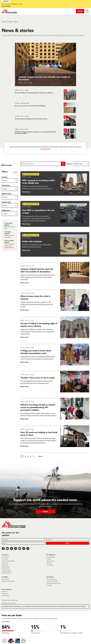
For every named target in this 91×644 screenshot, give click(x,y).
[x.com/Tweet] (11, 548)
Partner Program (6, 567)
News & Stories (5, 579)
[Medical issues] (10, 197)
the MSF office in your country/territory (9, 246)
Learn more (6, 6)
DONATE (80, 11)
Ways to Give (5, 563)
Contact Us (4, 592)
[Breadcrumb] (45, 22)
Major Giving (5, 565)
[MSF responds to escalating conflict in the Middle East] (55, 183)
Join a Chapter (50, 565)
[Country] (10, 180)
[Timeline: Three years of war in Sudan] (55, 382)
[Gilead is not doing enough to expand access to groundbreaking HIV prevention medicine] (45, 134)
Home (4, 22)
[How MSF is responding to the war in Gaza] (55, 214)
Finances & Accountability (8, 561)
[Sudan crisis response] (55, 244)
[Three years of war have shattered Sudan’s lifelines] (45, 108)
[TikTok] (28, 548)
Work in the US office (52, 579)
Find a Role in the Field (52, 581)
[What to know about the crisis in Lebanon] (55, 300)
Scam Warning (5, 596)
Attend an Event (50, 561)
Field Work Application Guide (54, 583)
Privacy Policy (5, 594)
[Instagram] (16, 548)
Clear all (15, 172)
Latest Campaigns (51, 557)
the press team (9, 236)
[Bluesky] (7, 548)
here (6, 228)
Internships (49, 585)
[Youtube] (20, 548)
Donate (45, 512)
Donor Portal (5, 559)
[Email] (23, 543)
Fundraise (49, 559)
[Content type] (10, 205)
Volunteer (49, 563)
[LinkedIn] (24, 548)
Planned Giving (5, 569)
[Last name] (68, 540)
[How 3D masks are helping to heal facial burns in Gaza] (45, 121)
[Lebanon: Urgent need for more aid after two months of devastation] (45, 64)
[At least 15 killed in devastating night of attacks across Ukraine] (45, 95)
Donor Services (5, 557)
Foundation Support (7, 571)
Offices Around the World (8, 581)
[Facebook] (3, 548)
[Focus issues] (10, 189)
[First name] (23, 540)
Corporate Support (6, 573)
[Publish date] (10, 214)
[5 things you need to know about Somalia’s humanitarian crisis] (55, 354)
